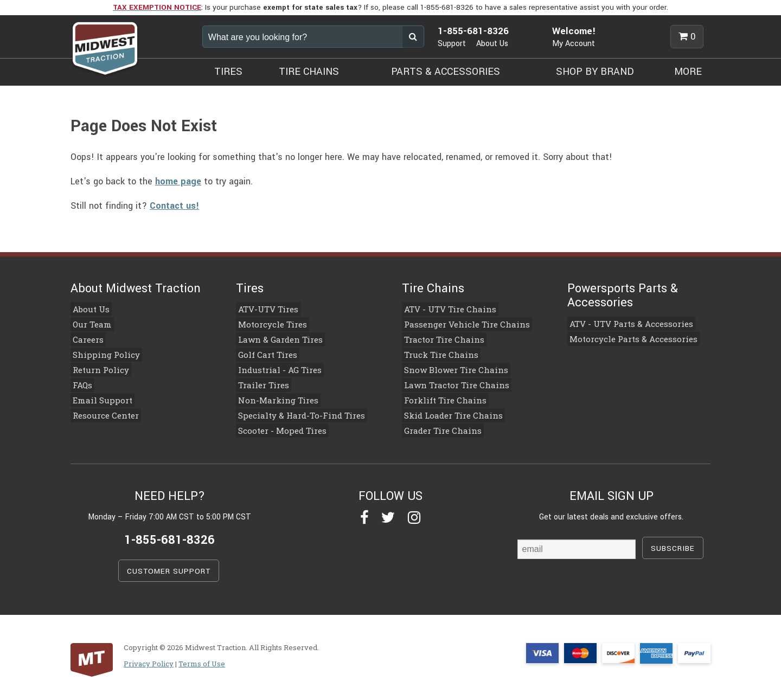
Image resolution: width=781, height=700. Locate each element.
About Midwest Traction (136, 288)
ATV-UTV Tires (264, 309)
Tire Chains (433, 288)
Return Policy (97, 368)
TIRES (228, 72)
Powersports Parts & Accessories (623, 296)
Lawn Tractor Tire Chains (451, 382)
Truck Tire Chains (436, 353)
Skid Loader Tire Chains (448, 412)
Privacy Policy (149, 659)
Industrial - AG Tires (274, 368)
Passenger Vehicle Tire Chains (460, 324)
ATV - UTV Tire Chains (444, 309)
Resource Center (101, 412)
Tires (250, 288)
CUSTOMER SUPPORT (169, 566)
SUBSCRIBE (673, 544)
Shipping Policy (101, 353)
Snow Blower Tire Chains (450, 368)
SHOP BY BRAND (595, 72)
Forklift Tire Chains (441, 397)
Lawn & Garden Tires (275, 338)
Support (452, 44)
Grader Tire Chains (438, 426)
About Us (492, 44)
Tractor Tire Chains (439, 338)
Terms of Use (202, 659)
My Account (574, 44)
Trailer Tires (261, 382)
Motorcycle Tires (268, 324)
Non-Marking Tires (273, 397)
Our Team (89, 324)
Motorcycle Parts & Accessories (626, 338)
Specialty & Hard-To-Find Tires (295, 412)
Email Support (98, 397)
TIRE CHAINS (309, 72)
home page (178, 181)
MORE (688, 72)
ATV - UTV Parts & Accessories (624, 324)
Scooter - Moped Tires (277, 426)
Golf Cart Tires (264, 353)
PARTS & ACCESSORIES (446, 72)
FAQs (80, 382)
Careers (85, 338)
